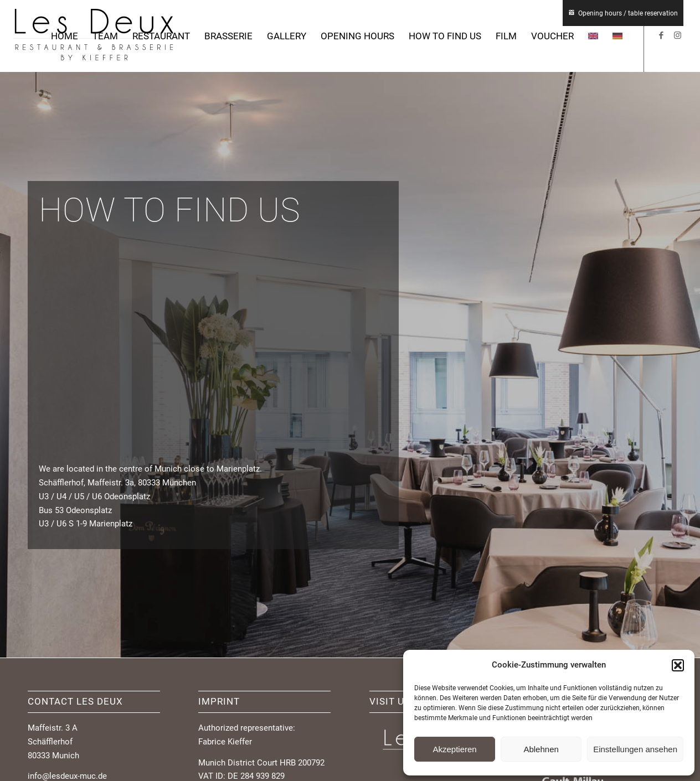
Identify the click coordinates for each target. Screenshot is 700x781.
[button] (678, 665)
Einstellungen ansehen (635, 749)
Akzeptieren (454, 749)
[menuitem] (65, 36)
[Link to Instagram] (678, 35)
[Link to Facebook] (661, 35)
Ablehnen (541, 749)
